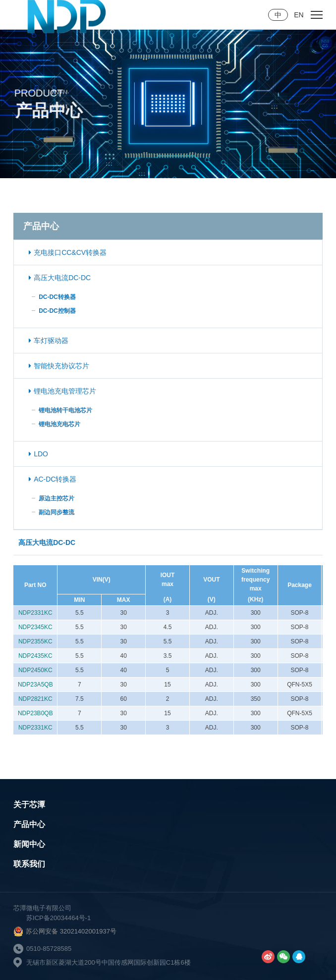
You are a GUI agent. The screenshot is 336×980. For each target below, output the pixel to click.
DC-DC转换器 (57, 297)
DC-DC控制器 (57, 311)
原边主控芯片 (56, 498)
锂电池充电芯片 (59, 424)
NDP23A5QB (35, 685)
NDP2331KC (35, 613)
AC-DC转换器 (53, 479)
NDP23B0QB (35, 713)
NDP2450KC (35, 670)
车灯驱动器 (49, 341)
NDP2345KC (35, 627)
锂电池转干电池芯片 (65, 410)
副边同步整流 (56, 512)
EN (299, 15)
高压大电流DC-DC (60, 278)
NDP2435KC (35, 656)
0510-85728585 (49, 949)
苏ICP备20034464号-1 (58, 918)
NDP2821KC (35, 699)
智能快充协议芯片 (59, 366)
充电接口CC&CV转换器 (68, 252)
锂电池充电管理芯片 (62, 391)
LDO (38, 454)
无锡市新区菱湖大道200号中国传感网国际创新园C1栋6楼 (109, 962)
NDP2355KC (35, 641)
